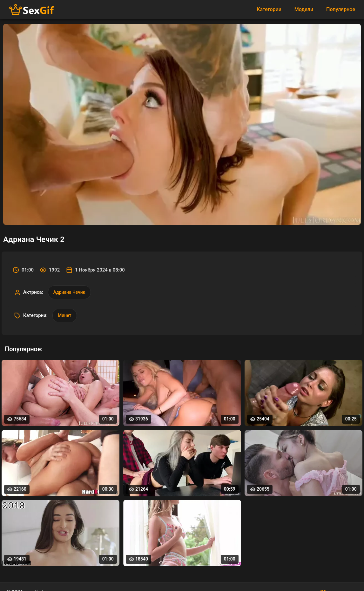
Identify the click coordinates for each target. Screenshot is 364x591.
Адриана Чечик (69, 292)
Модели (304, 9)
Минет (65, 315)
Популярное (341, 9)
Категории (269, 9)
